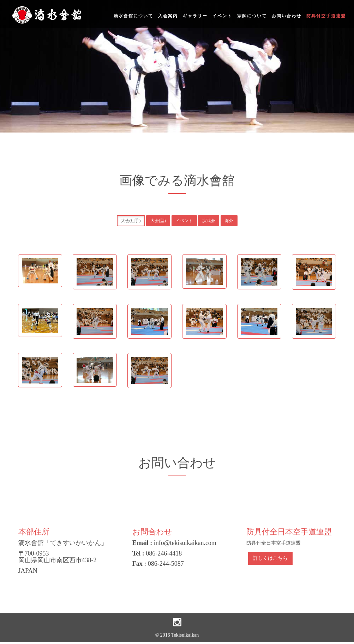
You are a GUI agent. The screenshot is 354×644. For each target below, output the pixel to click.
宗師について (252, 16)
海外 (229, 221)
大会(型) (158, 221)
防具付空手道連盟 (326, 16)
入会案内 (168, 16)
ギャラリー (195, 16)
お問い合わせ (287, 16)
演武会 (209, 221)
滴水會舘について (133, 16)
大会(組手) (131, 221)
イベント (222, 16)
